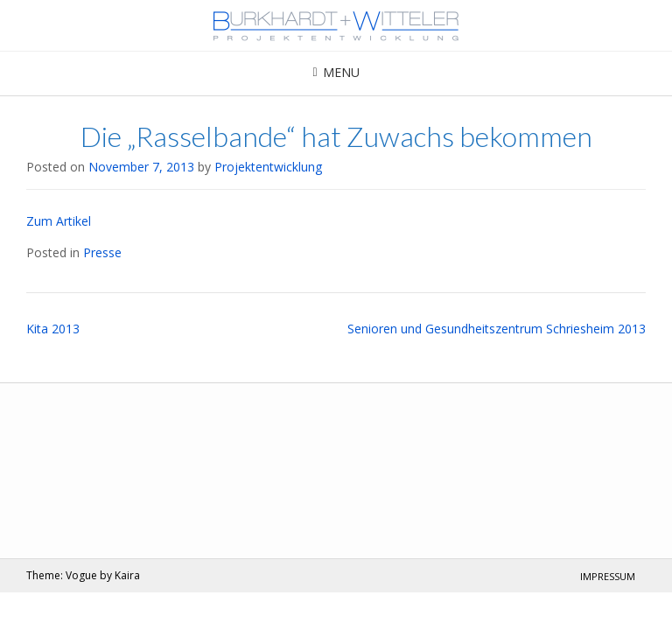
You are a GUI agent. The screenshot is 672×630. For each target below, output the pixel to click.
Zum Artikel (59, 221)
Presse (102, 252)
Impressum (608, 576)
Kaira (127, 575)
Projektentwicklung (268, 167)
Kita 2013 (53, 329)
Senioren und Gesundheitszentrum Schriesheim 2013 (497, 329)
